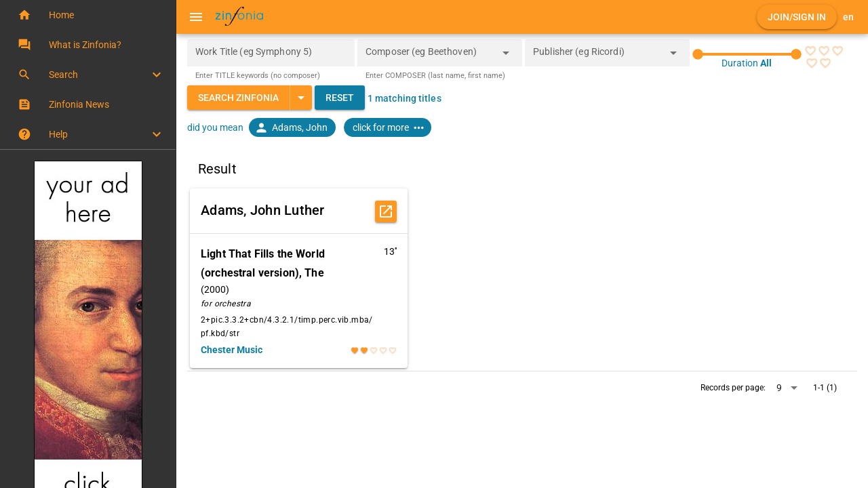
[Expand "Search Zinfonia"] (301, 98)
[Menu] (196, 17)
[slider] (747, 54)
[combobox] (430, 57)
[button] (88, 15)
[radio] (810, 51)
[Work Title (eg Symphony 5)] (271, 53)
